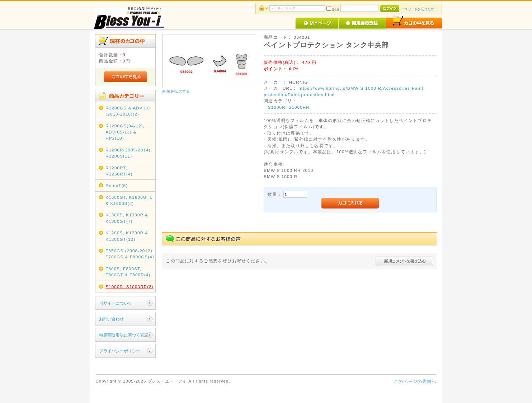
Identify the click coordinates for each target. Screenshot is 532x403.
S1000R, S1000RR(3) (130, 287)
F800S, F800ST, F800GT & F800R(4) (128, 272)
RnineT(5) (117, 185)
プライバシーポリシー (119, 351)
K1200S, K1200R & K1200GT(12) (127, 236)
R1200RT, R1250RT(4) (119, 171)
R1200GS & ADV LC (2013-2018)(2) (128, 111)
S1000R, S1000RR (289, 107)
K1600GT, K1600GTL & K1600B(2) (129, 200)
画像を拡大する (176, 91)
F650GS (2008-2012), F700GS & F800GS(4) (130, 254)
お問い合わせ (111, 319)
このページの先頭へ (415, 381)
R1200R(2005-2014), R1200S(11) (129, 153)
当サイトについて (115, 303)
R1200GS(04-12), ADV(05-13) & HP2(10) (125, 132)
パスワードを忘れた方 (417, 9)
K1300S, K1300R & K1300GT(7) (127, 218)
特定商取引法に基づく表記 (124, 335)
